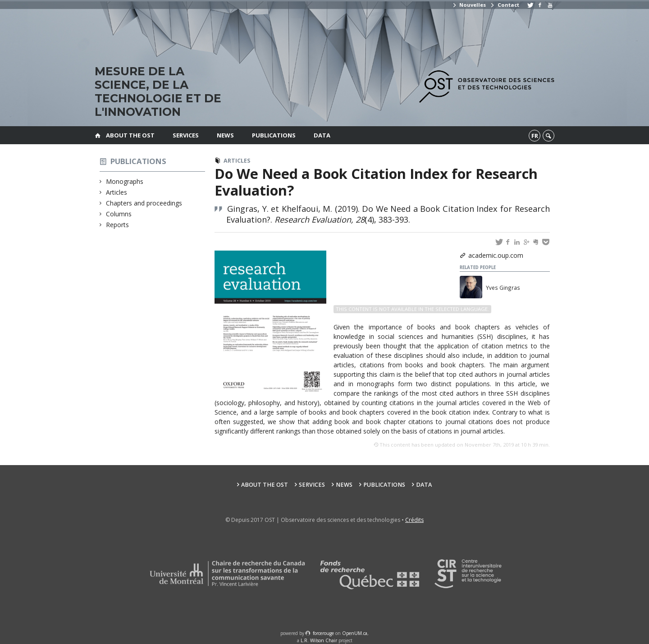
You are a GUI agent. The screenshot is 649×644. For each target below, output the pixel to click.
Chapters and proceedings (144, 203)
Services (186, 135)
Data (322, 135)
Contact (504, 5)
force (323, 633)
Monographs (125, 181)
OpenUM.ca (355, 633)
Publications (274, 135)
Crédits (414, 520)
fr (535, 136)
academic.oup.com (496, 255)
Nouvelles (469, 5)
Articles (117, 192)
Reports (118, 225)
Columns (119, 214)
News (225, 135)
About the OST (130, 135)
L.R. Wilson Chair (319, 640)
